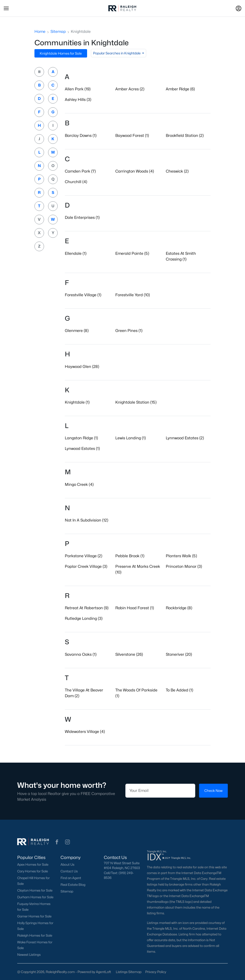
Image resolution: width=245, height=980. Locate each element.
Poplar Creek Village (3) (86, 566)
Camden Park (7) (80, 171)
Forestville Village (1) (83, 295)
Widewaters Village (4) (85, 732)
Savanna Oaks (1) (81, 654)
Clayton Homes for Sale (35, 890)
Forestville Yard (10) (133, 295)
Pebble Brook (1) (130, 556)
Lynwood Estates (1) (82, 449)
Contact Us (69, 871)
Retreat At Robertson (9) (87, 608)
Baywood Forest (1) (132, 136)
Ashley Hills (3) (78, 100)
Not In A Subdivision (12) (86, 520)
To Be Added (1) (179, 690)
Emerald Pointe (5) (132, 253)
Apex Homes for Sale (33, 864)
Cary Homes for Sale (33, 871)
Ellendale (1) (76, 253)
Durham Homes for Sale (35, 897)
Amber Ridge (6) (180, 89)
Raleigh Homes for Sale (35, 935)
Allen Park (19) (78, 89)
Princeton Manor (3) (184, 566)
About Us (67, 864)
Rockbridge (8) (179, 608)
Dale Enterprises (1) (82, 217)
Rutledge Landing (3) (84, 618)
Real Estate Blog (73, 885)
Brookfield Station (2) (185, 136)
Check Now (213, 791)
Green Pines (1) (129, 331)
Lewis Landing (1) (131, 438)
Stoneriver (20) (179, 654)
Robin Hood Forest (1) (135, 608)
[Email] (160, 791)
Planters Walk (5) (181, 556)
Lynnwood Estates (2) (185, 438)
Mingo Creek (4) (79, 484)
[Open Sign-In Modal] (239, 8)
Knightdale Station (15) (136, 402)
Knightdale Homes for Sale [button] (61, 53)
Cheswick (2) (177, 171)
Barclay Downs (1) (81, 136)
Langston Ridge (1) (81, 438)
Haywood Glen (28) (82, 367)
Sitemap (58, 32)
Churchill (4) (76, 182)
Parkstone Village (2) (84, 556)
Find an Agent (71, 878)
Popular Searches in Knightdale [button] (117, 53)
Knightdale (81, 32)
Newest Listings (29, 955)
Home (40, 32)
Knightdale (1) (77, 402)
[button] (6, 8)
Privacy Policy (156, 972)
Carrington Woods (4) (135, 171)
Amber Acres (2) (130, 89)
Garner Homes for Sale (34, 916)
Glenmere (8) (77, 331)
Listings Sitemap (129, 972)
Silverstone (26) (129, 654)
